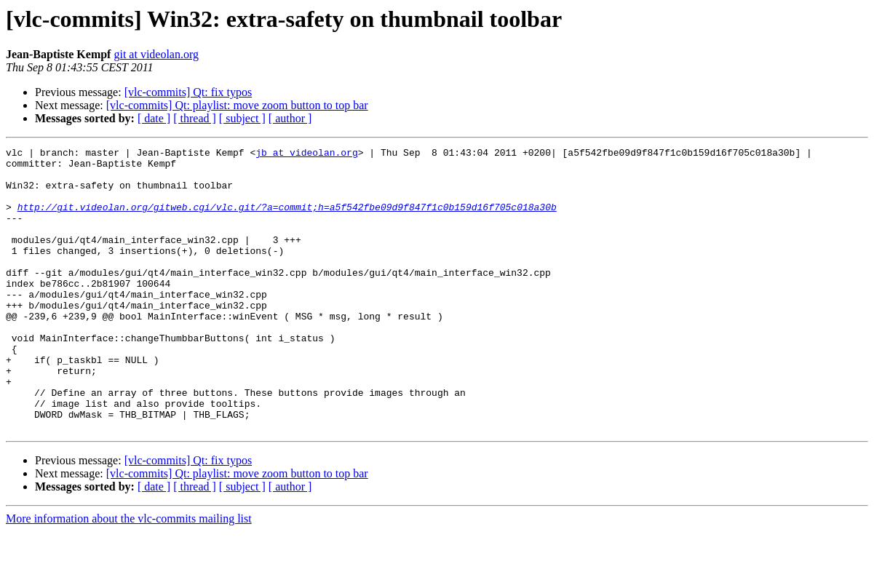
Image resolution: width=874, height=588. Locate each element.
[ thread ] (195, 118)
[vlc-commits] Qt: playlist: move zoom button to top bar (237, 105)
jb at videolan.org (306, 154)
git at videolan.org (156, 54)
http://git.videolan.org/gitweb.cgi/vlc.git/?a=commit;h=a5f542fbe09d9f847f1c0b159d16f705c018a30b (287, 220)
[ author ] (290, 118)
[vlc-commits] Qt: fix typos (188, 92)
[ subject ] (242, 118)
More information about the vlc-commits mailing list (129, 575)
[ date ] (154, 118)
